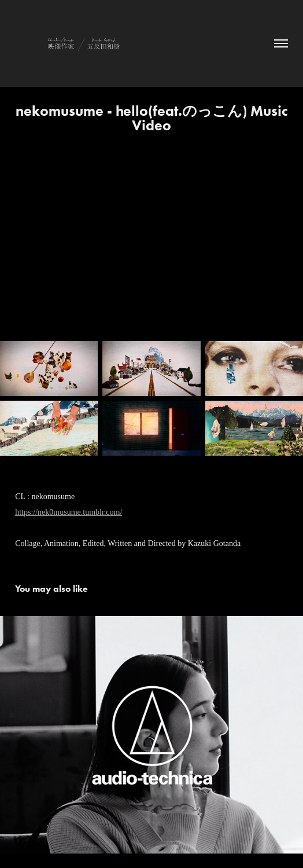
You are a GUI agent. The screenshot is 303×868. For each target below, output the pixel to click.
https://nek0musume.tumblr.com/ (69, 512)
